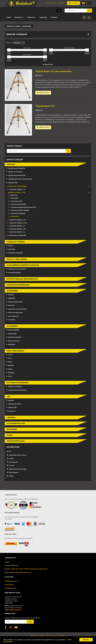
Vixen (9, 376)
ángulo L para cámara (17, 259)
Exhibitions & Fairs (11, 581)
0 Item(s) (73, 3)
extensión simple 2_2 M (49, 193)
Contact (54, 18)
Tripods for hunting (14, 172)
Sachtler (10, 366)
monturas (10, 305)
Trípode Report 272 (45, 106)
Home (9, 18)
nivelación (13, 198)
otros (10, 435)
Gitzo (9, 358)
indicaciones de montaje (17, 469)
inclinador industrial (14, 253)
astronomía (14, 216)
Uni (9, 452)
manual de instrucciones (17, 455)
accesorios (11, 320)
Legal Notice (61, 3)
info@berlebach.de (16, 610)
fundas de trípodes (14, 337)
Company (43, 18)
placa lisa (13, 195)
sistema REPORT (13, 330)
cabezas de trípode (16, 242)
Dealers (7, 562)
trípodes (11, 164)
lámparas (11, 418)
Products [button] (19, 18)
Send (30, 622)
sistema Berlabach (14, 273)
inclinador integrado (17, 213)
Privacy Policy (51, 3)
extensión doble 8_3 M (17, 229)
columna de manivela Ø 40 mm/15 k (22, 207)
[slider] (9, 50)
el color (10, 466)
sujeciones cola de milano (16, 309)
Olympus (10, 373)
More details (43, 93)
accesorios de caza (16, 423)
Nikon (9, 362)
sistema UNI (11, 334)
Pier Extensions (12, 316)
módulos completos (14, 387)
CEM (9, 397)
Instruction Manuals (11, 566)
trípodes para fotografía (16, 168)
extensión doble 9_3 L (16, 232)
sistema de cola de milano (16, 269)
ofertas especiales (16, 441)
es (85, 3)
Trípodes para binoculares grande (19, 179)
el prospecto (12, 462)
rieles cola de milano (14, 313)
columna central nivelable (19, 210)
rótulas (10, 246)
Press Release (12, 473)
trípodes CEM (12, 183)
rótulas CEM (11, 408)
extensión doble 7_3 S (16, 226)
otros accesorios (13, 341)
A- (89, 17)
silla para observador (14, 302)
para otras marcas (16, 351)
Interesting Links (10, 588)
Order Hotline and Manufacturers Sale (18, 573)
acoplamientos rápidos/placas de (23, 265)
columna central (15, 201)
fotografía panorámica (18, 383)
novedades (12, 429)
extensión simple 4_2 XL (17, 223)
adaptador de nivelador (18, 285)
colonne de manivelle (17, 204)
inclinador (11, 249)
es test (10, 459)
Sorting (8, 43)
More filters (48, 65)
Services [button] (32, 18)
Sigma (9, 369)
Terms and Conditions (38, 636)
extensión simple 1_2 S (16, 189)
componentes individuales (16, 390)
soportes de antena (14, 404)
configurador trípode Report (48, 186)
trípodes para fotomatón (16, 176)
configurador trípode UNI (16, 235)
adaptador (11, 298)
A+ (84, 17)
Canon (9, 355)
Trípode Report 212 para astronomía (53, 71)
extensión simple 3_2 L (17, 220)
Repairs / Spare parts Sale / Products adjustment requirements (26, 569)
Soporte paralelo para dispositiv (22, 279)
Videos (10, 476)
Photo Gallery (9, 585)
